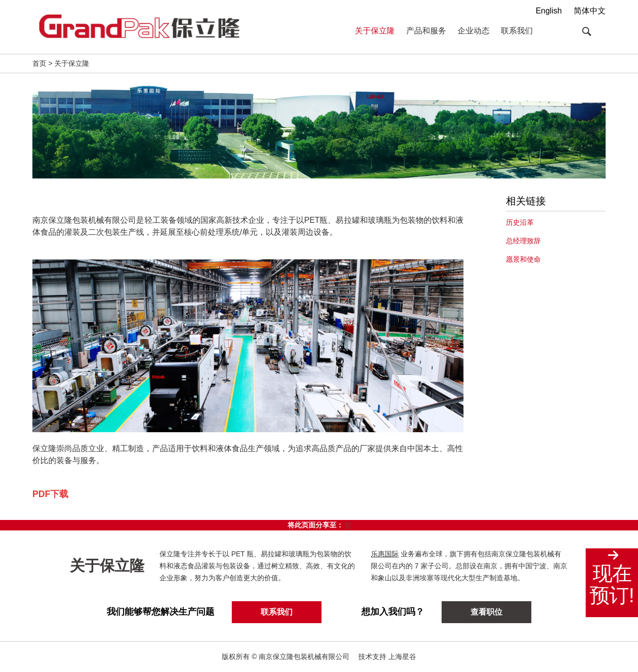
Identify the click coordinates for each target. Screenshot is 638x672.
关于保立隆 (375, 31)
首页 (39, 63)
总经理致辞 (523, 241)
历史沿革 (520, 222)
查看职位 (486, 612)
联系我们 (517, 31)
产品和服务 (426, 31)
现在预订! (612, 584)
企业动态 (474, 31)
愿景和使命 (523, 259)
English (549, 11)
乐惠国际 (385, 554)
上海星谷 (402, 657)
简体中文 (590, 11)
